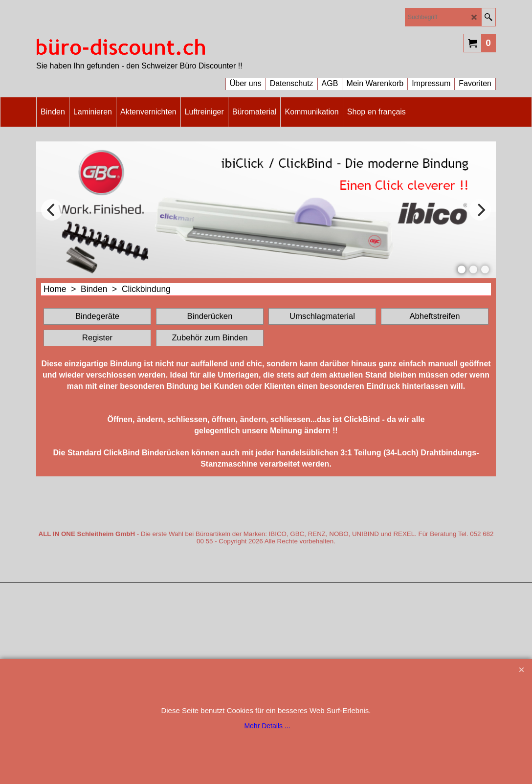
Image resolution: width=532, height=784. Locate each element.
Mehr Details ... (267, 726)
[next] (480, 210)
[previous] (52, 210)
